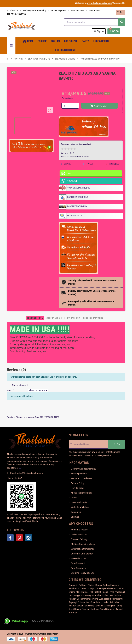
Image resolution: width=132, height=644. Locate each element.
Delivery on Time (79, 534)
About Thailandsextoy (81, 493)
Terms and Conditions (81, 478)
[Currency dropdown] (121, 12)
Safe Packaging (79, 568)
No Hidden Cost (78, 558)
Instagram (28, 538)
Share (66, 164)
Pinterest (113, 164)
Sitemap (75, 517)
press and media (79, 502)
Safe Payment (78, 563)
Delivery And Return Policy (84, 469)
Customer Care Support (82, 554)
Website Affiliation (80, 507)
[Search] (94, 22)
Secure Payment (57, 10)
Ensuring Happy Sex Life (83, 573)
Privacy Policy (78, 483)
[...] (20, 468)
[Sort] (20, 387)
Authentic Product (80, 530)
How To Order (76, 10)
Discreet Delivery (79, 539)
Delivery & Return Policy (33, 10)
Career (74, 498)
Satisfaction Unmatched (83, 549)
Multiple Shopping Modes (83, 544)
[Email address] (89, 444)
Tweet (88, 164)
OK (117, 444)
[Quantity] (70, 106)
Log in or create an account (63, 377)
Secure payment (79, 474)
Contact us (76, 512)
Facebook (10, 538)
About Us (13, 10)
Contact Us (93, 10)
